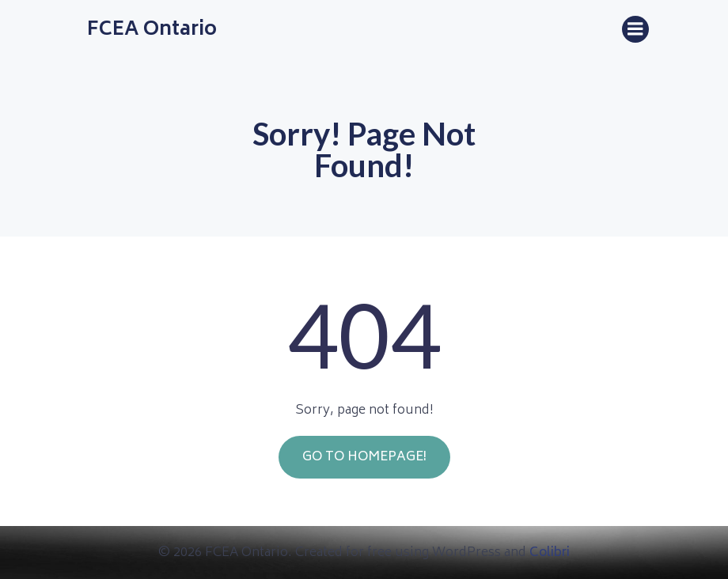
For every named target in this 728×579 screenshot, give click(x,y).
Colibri (550, 553)
